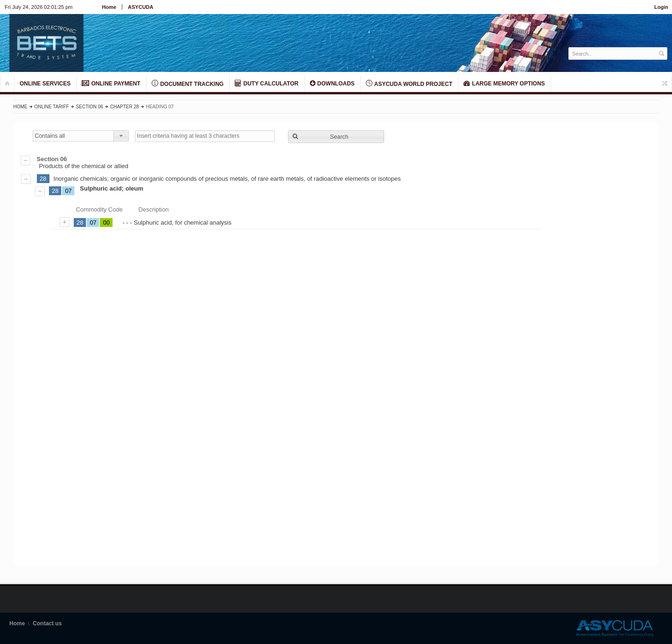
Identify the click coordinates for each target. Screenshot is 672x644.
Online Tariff (52, 107)
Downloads (332, 83)
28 (43, 179)
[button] (336, 137)
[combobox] (81, 136)
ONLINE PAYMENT (111, 83)
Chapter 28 (125, 107)
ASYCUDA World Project (409, 84)
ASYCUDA (140, 7)
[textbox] (613, 53)
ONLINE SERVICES (45, 84)
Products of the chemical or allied (336, 163)
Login (661, 7)
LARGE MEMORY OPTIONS (504, 83)
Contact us (47, 623)
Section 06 (90, 107)
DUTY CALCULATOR (266, 83)
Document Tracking (188, 84)
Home (109, 7)
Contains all (50, 136)
